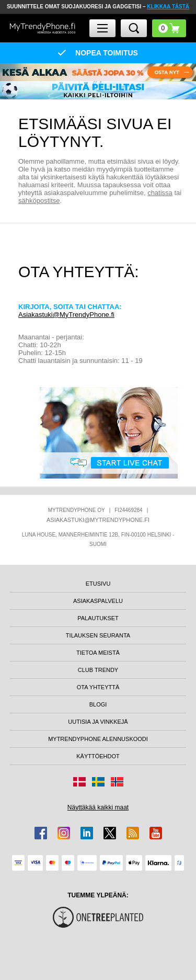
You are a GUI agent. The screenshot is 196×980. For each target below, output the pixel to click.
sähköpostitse (39, 201)
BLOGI (98, 704)
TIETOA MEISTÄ (98, 653)
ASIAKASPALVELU (98, 601)
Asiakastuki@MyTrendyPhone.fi (66, 315)
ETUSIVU (98, 584)
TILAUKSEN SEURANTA (98, 635)
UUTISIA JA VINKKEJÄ (98, 722)
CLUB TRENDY (98, 670)
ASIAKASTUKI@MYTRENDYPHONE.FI (98, 520)
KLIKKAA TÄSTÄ (168, 7)
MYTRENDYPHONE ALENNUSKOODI (98, 739)
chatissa (160, 193)
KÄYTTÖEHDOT (98, 756)
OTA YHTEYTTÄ (98, 687)
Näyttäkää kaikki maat (98, 807)
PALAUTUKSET (98, 618)
